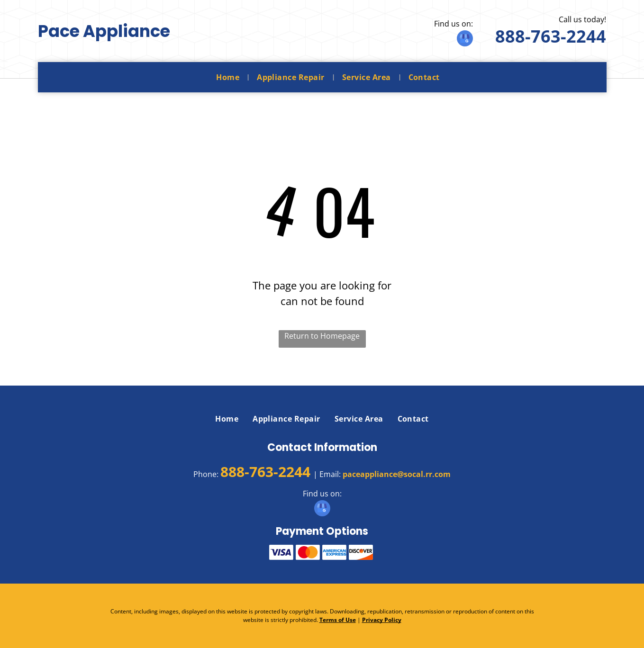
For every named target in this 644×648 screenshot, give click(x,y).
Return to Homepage (322, 336)
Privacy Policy (382, 620)
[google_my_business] (465, 40)
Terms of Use (338, 620)
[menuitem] (229, 77)
